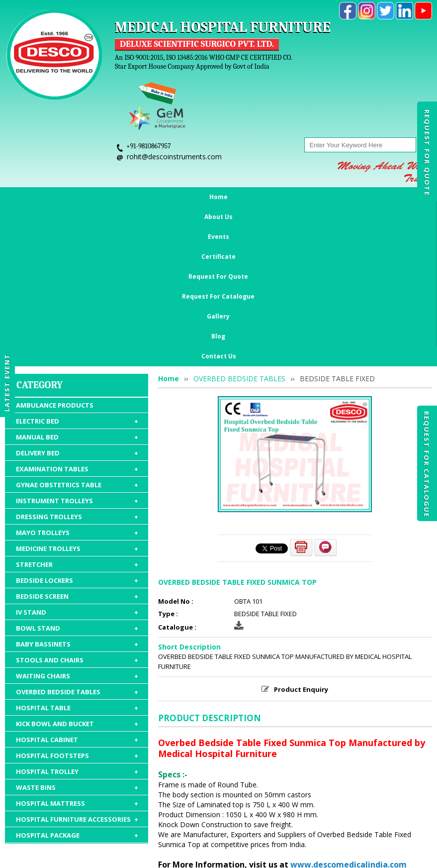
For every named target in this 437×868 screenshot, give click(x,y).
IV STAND (77, 453)
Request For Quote (427, 153)
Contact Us (402, 197)
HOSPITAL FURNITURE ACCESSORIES (77, 660)
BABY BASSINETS (77, 485)
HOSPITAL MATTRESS (77, 645)
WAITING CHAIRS (77, 517)
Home (27, 197)
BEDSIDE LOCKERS (77, 422)
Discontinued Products (364, 810)
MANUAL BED (77, 278)
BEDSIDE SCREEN (77, 437)
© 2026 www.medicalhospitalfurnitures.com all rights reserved (116, 856)
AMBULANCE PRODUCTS (55, 246)
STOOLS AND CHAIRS (77, 501)
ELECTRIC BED (77, 262)
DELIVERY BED (77, 294)
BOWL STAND (77, 469)
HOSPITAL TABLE (77, 549)
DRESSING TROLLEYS (77, 358)
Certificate (139, 197)
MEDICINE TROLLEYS (77, 390)
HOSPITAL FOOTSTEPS (77, 597)
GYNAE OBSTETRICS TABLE (77, 326)
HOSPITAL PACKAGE (77, 676)
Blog (366, 197)
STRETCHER (77, 406)
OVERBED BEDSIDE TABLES (77, 533)
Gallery (336, 197)
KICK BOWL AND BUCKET (77, 565)
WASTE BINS (77, 629)
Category (40, 226)
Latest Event (7, 382)
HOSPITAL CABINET (77, 581)
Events (99, 197)
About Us (62, 197)
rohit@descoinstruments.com (174, 157)
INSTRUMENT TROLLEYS (77, 342)
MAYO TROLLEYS (77, 374)
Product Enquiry (301, 531)
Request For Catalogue (427, 464)
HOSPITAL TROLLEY (77, 613)
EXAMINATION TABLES (77, 310)
